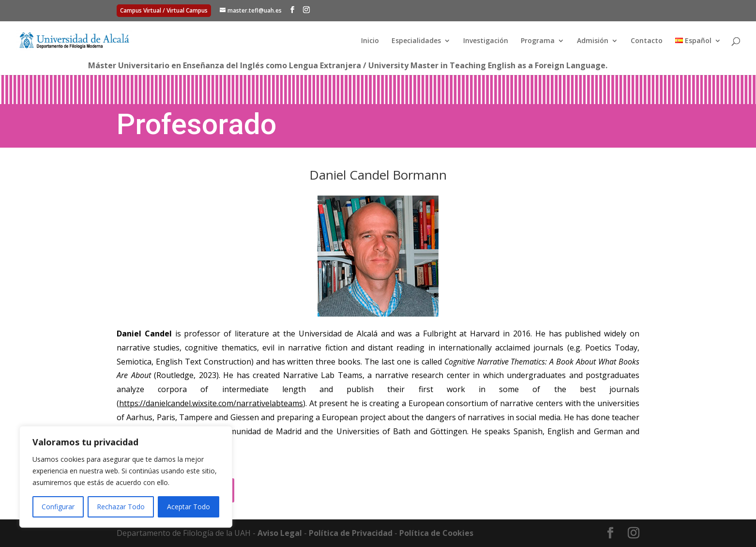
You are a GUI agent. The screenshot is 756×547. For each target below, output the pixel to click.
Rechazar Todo (121, 507)
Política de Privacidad (351, 533)
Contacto (647, 41)
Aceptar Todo (189, 507)
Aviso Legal (280, 533)
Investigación (486, 41)
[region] (126, 477)
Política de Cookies (436, 533)
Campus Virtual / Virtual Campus (164, 10)
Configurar (58, 507)
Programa (538, 41)
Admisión (593, 41)
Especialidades (416, 41)
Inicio (370, 41)
